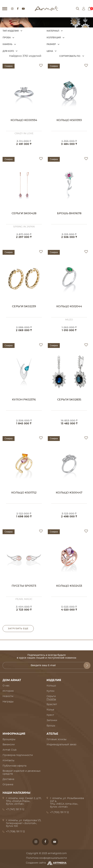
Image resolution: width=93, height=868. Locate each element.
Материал (53, 31)
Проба (7, 38)
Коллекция (54, 38)
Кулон (50, 691)
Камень (7, 44)
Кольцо (51, 686)
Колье (50, 710)
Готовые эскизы (57, 739)
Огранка (8, 785)
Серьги (51, 696)
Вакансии (9, 745)
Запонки (52, 720)
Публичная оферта (14, 766)
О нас (6, 686)
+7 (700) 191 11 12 (59, 812)
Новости (8, 696)
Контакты (8, 761)
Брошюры (9, 739)
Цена (50, 51)
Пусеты (51, 699)
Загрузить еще (18, 629)
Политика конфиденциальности (46, 858)
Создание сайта (46, 863)
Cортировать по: (70, 56)
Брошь (51, 726)
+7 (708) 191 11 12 (15, 832)
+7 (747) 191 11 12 (15, 809)
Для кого (8, 51)
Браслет (52, 704)
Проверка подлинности (18, 755)
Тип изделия (11, 31)
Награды (8, 702)
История (8, 691)
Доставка (8, 779)
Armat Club (10, 750)
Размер (51, 44)
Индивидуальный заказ (61, 745)
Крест (50, 715)
